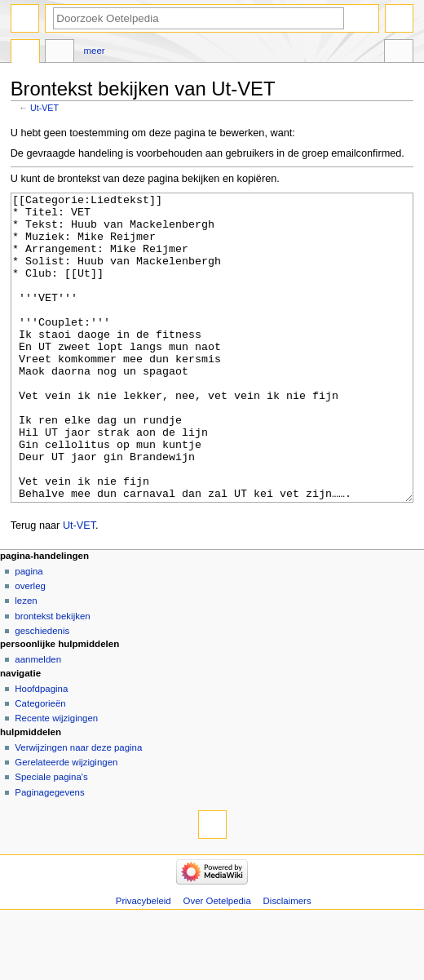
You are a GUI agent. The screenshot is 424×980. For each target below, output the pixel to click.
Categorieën (40, 765)
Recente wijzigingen (56, 779)
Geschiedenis (42, 692)
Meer (95, 51)
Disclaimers (287, 962)
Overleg (30, 647)
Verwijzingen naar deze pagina (78, 809)
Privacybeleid (144, 962)
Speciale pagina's (51, 838)
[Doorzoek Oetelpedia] (199, 18)
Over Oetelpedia (217, 962)
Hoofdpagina (41, 750)
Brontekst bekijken (52, 677)
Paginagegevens (49, 854)
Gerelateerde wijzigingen (66, 823)
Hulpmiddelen (399, 53)
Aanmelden (38, 721)
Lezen (26, 662)
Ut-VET (44, 108)
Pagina (29, 632)
